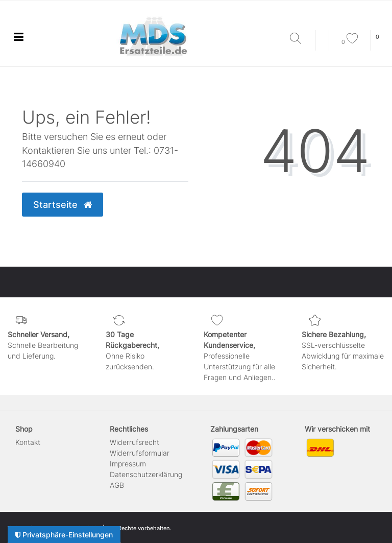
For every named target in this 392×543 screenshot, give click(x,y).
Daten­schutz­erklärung (146, 474)
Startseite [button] (63, 205)
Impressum (128, 464)
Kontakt (28, 442)
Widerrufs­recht (134, 442)
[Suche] (300, 39)
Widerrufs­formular (140, 453)
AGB (117, 485)
